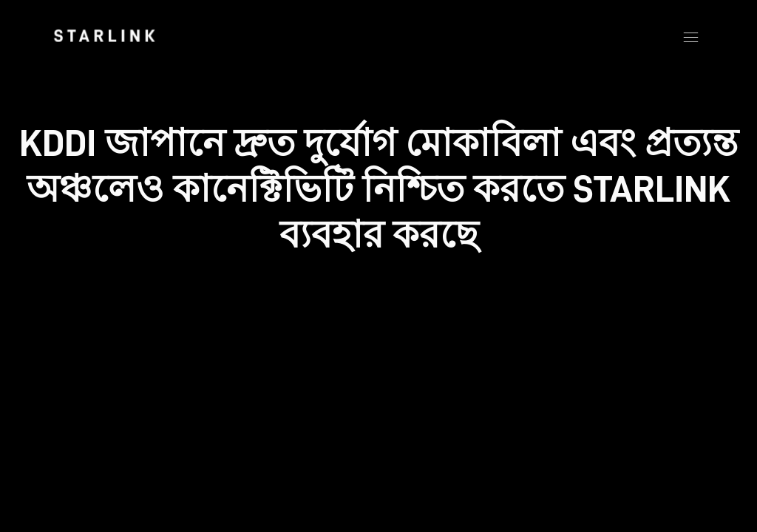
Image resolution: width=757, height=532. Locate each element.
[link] (104, 35)
